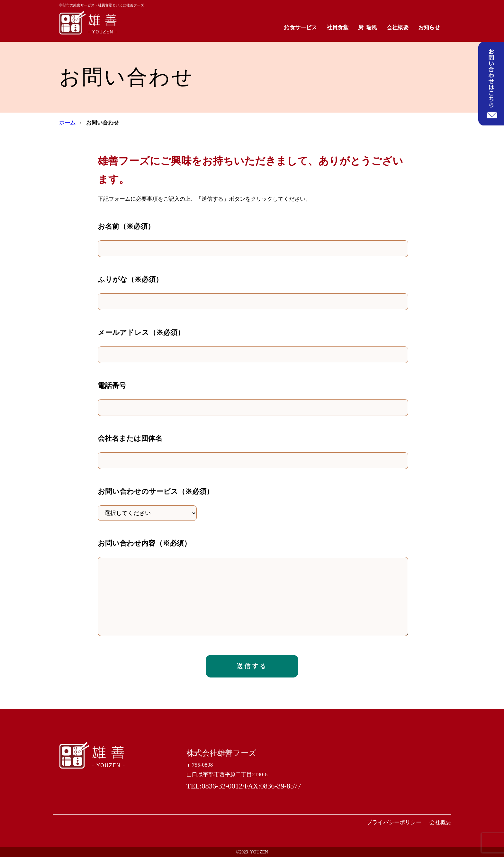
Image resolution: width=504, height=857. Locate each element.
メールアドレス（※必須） (141, 332)
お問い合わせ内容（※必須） (144, 543)
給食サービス (301, 28)
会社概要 (398, 28)
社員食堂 (337, 28)
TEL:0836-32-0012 (214, 786)
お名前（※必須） (126, 226)
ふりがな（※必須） (130, 279)
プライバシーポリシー (394, 822)
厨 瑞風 (368, 28)
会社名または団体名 (130, 438)
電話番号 (112, 386)
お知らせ (429, 28)
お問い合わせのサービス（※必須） (156, 491)
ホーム (67, 123)
